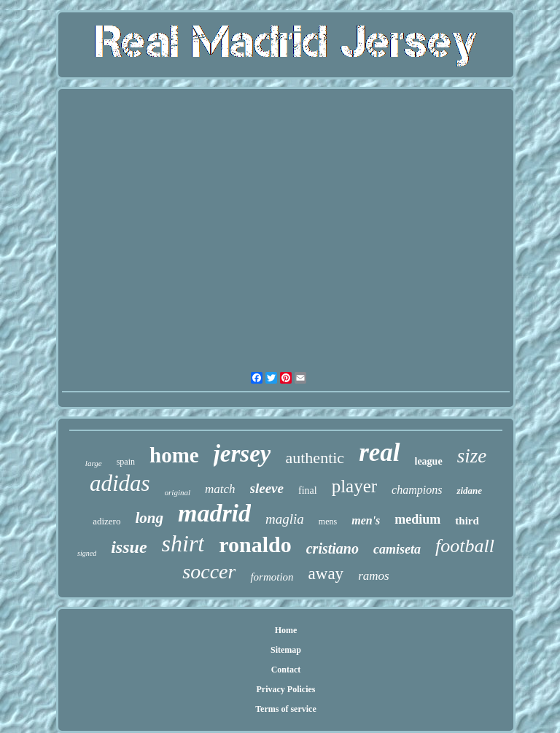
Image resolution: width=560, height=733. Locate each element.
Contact (286, 670)
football (465, 546)
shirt (183, 543)
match (220, 489)
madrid (214, 513)
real (379, 453)
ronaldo (255, 544)
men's (366, 520)
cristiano (332, 548)
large (94, 463)
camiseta (397, 549)
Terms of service (286, 709)
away (326, 574)
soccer (209, 571)
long (149, 518)
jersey (242, 454)
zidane (469, 490)
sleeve (267, 488)
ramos (374, 576)
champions (417, 490)
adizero (106, 521)
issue (129, 547)
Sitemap (286, 650)
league (429, 461)
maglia (285, 519)
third (467, 521)
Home (286, 630)
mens (328, 521)
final (308, 490)
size (472, 456)
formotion (272, 577)
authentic (315, 458)
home (174, 455)
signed (87, 553)
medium (417, 519)
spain (126, 462)
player (354, 486)
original (178, 492)
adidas (120, 483)
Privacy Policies (285, 689)
